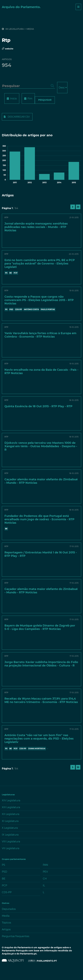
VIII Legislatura (11, 841)
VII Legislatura (11, 848)
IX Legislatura (10, 835)
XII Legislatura (13, 29)
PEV (45, 872)
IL (44, 885)
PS (6, 273)
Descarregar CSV (19, 117)
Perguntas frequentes (16, 936)
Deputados (9, 909)
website (9, 49)
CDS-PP (18, 309)
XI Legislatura (10, 821)
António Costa (31, 309)
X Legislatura (10, 828)
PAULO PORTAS (48, 309)
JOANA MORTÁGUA (37, 749)
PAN (45, 865)
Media (30, 29)
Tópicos (6, 923)
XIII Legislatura (11, 807)
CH (45, 879)
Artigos (6, 929)
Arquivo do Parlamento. (21, 7)
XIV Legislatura (11, 800)
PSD (11, 309)
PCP (16, 273)
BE (11, 273)
